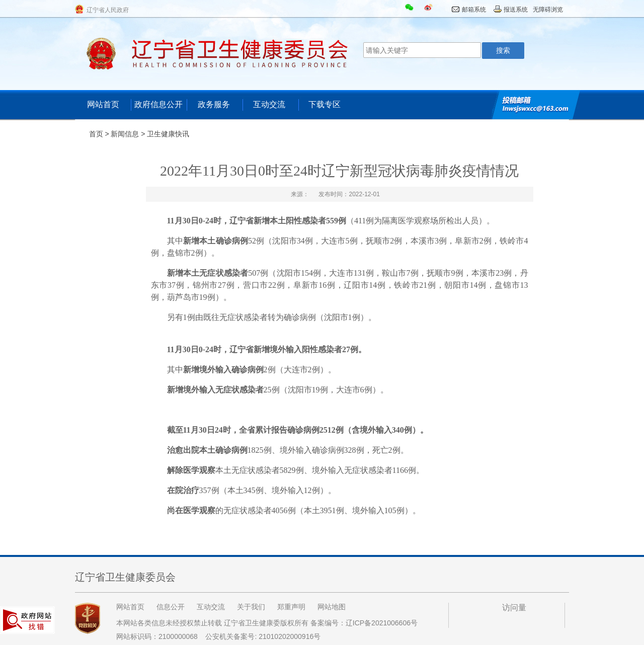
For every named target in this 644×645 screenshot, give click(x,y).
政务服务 (214, 104)
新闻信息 (125, 134)
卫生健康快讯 (168, 134)
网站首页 (103, 104)
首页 (96, 134)
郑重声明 (291, 607)
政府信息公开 (158, 104)
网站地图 (332, 607)
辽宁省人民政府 (108, 10)
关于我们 (251, 607)
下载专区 (325, 104)
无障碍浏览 (548, 10)
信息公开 (171, 607)
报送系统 (516, 10)
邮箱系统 (474, 10)
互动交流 (269, 104)
